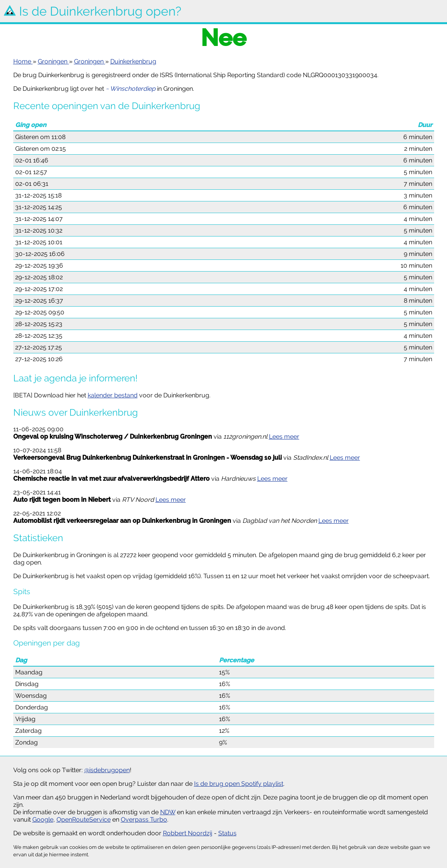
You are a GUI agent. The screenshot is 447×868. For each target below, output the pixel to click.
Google (43, 819)
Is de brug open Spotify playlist (239, 784)
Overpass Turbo (144, 819)
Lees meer (284, 437)
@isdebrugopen (107, 770)
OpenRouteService (84, 819)
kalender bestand (113, 395)
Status (227, 833)
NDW (168, 812)
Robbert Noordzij (188, 833)
